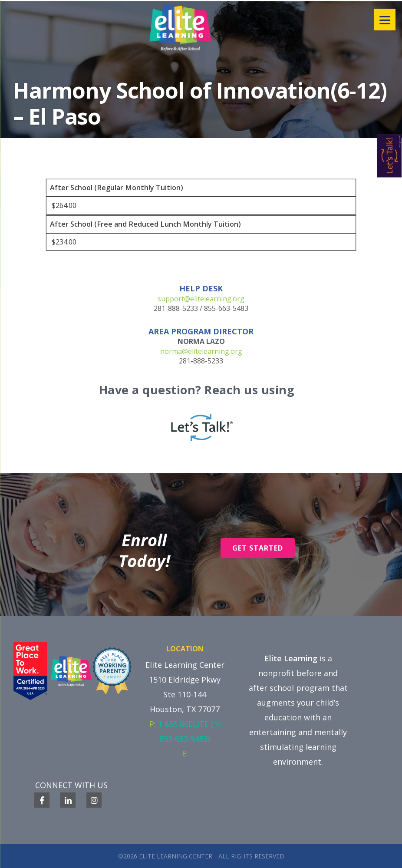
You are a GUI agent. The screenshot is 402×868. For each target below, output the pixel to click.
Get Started (258, 548)
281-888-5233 (176, 308)
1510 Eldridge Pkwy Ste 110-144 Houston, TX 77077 (185, 694)
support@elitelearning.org (201, 299)
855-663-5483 (226, 308)
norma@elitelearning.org (201, 351)
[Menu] (385, 20)
